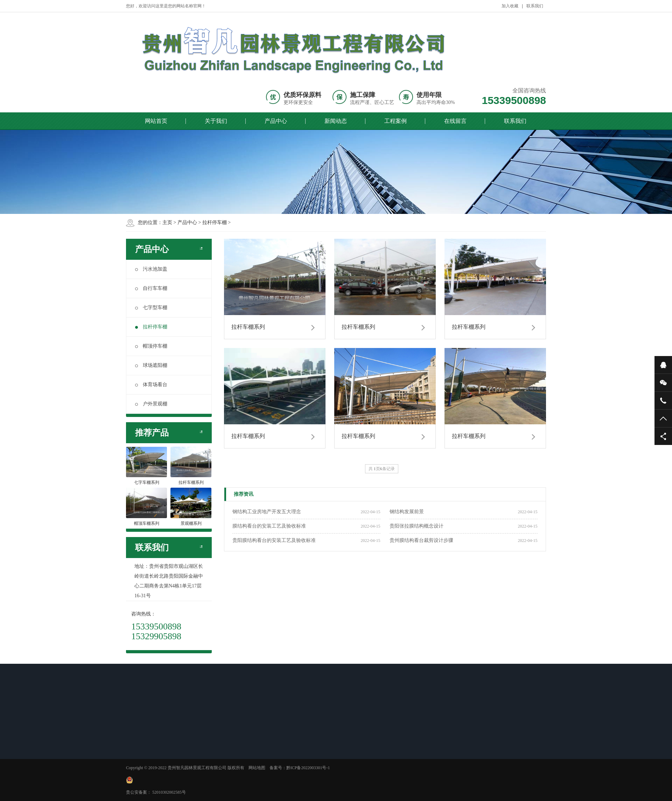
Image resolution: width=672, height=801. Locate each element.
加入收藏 (510, 6)
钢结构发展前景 (407, 512)
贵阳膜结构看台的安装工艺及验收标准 (274, 540)
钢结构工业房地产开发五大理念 (267, 512)
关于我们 (216, 121)
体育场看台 (151, 385)
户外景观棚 (151, 404)
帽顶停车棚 (151, 346)
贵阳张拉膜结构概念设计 (416, 526)
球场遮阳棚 (151, 365)
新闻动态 (336, 121)
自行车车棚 (151, 288)
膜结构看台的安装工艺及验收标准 (269, 526)
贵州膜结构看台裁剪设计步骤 (421, 540)
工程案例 (395, 121)
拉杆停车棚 (215, 222)
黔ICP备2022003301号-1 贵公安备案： (228, 780)
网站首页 (156, 121)
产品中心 (276, 121)
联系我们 (535, 6)
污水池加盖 (151, 269)
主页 (167, 222)
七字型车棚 (151, 308)
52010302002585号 (169, 792)
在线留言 (455, 121)
